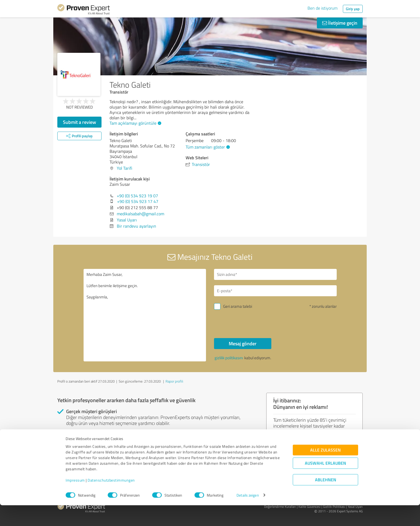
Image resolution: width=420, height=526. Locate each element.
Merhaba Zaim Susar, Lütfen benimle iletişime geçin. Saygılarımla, (145, 315)
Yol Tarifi (125, 168)
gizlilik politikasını (229, 358)
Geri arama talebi (238, 306)
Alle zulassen (325, 471)
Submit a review (80, 122)
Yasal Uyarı (127, 220)
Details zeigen (248, 516)
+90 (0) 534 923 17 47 (138, 201)
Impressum (75, 501)
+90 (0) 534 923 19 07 (137, 196)
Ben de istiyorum (322, 8)
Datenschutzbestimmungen (111, 501)
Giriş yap (353, 9)
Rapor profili (174, 381)
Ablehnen (326, 500)
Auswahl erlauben (325, 484)
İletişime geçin (340, 23)
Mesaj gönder (243, 343)
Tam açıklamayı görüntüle (135, 123)
